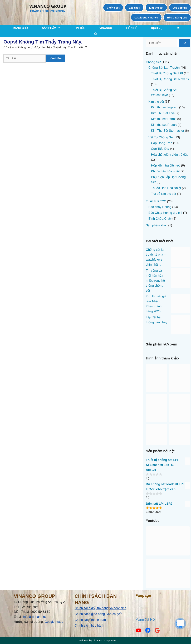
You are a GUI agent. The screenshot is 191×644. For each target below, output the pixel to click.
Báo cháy (134, 8)
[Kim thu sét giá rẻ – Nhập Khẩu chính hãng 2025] (180, 304)
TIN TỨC (80, 28)
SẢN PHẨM (55, 28)
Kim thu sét (156, 8)
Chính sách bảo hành (89, 626)
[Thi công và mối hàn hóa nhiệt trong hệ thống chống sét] (180, 279)
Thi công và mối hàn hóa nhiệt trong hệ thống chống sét (155, 280)
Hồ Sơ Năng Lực (177, 17)
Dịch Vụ (157, 28)
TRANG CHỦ (19, 28)
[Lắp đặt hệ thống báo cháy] (180, 325)
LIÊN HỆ (132, 28)
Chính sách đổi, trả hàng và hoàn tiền (100, 608)
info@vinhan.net (35, 617)
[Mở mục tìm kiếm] (96, 34)
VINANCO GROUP (48, 6)
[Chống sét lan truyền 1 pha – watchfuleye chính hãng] (180, 258)
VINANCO (106, 28)
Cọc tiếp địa (180, 8)
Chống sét (113, 8)
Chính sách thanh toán (90, 620)
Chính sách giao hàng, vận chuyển (98, 614)
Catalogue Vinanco (146, 17)
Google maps (54, 622)
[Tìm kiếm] (184, 43)
